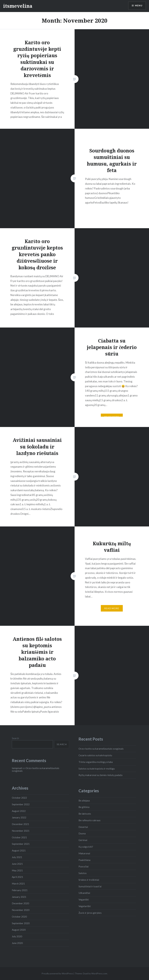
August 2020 (19, 930)
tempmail (17, 768)
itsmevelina (18, 6)
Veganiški (84, 900)
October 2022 (19, 798)
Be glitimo (84, 807)
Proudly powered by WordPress (57, 973)
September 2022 (21, 804)
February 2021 (20, 890)
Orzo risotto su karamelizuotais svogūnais (101, 749)
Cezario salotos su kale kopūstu (95, 755)
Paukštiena (84, 860)
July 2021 (17, 857)
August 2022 (19, 811)
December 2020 (20, 903)
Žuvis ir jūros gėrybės (90, 913)
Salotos (83, 873)
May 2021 (17, 870)
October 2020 (19, 917)
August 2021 (19, 850)
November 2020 (21, 910)
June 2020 (17, 943)
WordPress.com (99, 973)
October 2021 (19, 837)
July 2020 (17, 936)
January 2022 (19, 817)
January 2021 (19, 897)
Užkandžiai (84, 893)
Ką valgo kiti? (86, 847)
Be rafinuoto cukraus (90, 820)
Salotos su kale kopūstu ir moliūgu (97, 769)
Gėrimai (83, 840)
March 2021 (18, 884)
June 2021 (17, 864)
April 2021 (17, 877)
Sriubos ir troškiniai (89, 880)
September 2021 (21, 844)
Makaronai (84, 853)
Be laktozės (85, 814)
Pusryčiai (84, 866)
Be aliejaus (84, 801)
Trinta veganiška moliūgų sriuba (96, 762)
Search (15, 738)
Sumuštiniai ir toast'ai (90, 886)
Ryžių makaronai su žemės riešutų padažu (100, 775)
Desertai (83, 827)
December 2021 (20, 824)
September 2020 (21, 923)
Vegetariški (85, 906)
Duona (82, 833)
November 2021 (21, 831)
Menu (139, 6)
